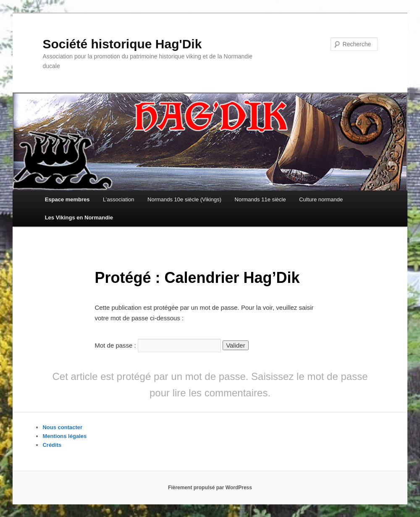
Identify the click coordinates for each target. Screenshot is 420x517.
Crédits (52, 445)
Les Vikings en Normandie (79, 218)
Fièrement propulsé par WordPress (210, 488)
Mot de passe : (158, 345)
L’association (118, 199)
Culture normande (321, 199)
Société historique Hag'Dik (122, 44)
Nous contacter (62, 427)
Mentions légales (64, 436)
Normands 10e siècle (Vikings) (184, 199)
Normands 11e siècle (260, 199)
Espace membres (67, 199)
